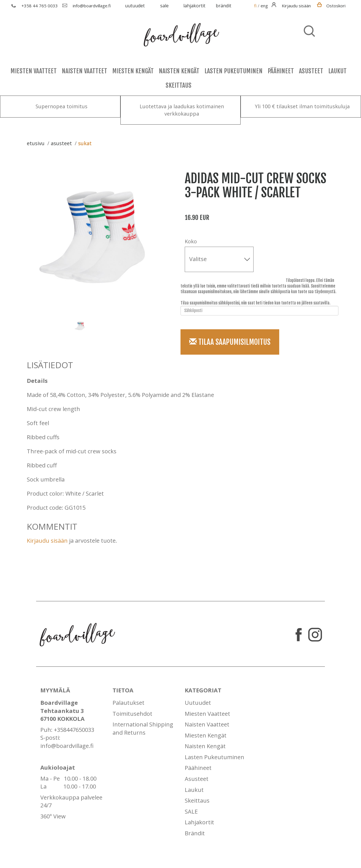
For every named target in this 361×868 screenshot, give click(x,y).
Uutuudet (135, 6)
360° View (53, 816)
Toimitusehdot (132, 714)
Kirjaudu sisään (47, 541)
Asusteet (311, 71)
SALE (164, 6)
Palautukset (128, 703)
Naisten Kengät (179, 71)
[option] (97, 237)
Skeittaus (179, 85)
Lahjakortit (194, 6)
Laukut (337, 71)
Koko (191, 241)
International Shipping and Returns (143, 728)
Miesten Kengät (133, 71)
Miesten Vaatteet (34, 71)
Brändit (224, 6)
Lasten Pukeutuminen (234, 71)
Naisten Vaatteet (84, 71)
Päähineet (281, 71)
